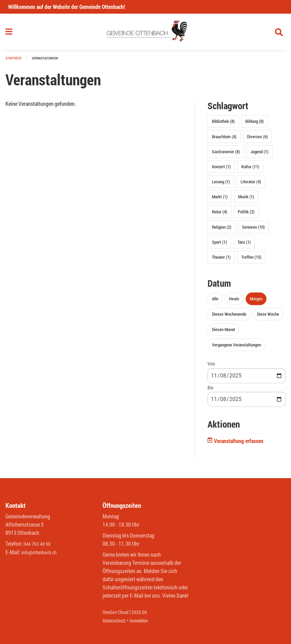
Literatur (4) (251, 185)
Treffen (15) (251, 260)
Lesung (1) (221, 185)
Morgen (256, 301)
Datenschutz (116, 621)
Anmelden (144, 621)
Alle (215, 301)
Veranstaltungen (48, 61)
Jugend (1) (259, 154)
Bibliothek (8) (223, 124)
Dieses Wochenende (229, 317)
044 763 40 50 (39, 544)
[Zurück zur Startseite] (146, 33)
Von (211, 367)
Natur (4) (220, 215)
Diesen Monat (224, 332)
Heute (234, 301)
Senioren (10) (253, 230)
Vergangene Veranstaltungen (236, 348)
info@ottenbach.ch (42, 552)
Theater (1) (221, 260)
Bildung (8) (255, 124)
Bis (210, 390)
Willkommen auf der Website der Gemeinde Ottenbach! (67, 7)
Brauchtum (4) (224, 139)
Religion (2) (222, 230)
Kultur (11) (250, 169)
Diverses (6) (257, 139)
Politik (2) (246, 215)
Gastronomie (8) (226, 154)
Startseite (14, 61)
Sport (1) (219, 245)
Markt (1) (220, 200)
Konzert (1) (221, 169)
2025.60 (144, 612)
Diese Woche (268, 317)
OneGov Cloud (117, 612)
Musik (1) (246, 200)
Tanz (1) (244, 245)
